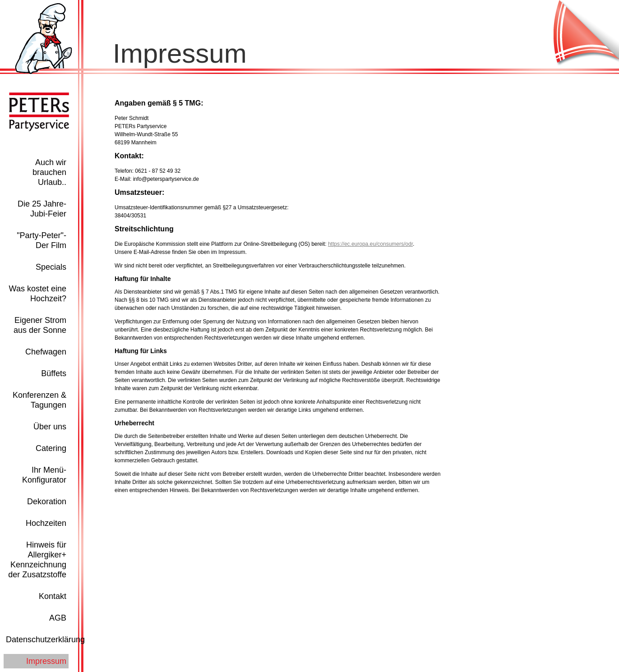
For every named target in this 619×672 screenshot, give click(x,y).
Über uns (50, 427)
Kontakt (53, 596)
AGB (58, 618)
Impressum (46, 661)
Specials (51, 267)
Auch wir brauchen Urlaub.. (49, 172)
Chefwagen (46, 352)
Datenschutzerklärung (45, 640)
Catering (51, 448)
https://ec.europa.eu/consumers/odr (370, 244)
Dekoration (47, 502)
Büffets (54, 373)
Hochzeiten (46, 523)
